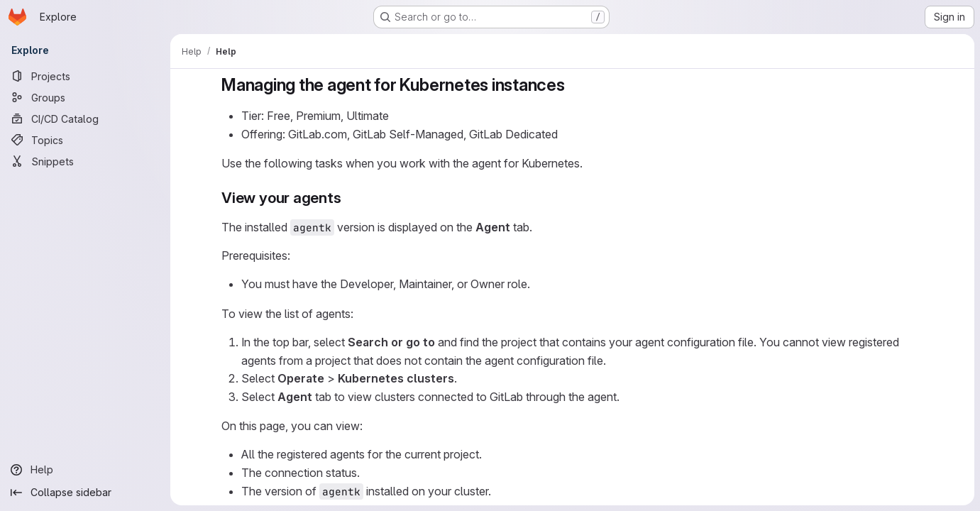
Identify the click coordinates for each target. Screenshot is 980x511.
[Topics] (85, 140)
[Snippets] (85, 161)
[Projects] (85, 76)
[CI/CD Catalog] (85, 119)
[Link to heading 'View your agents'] (349, 198)
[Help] (85, 470)
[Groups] (85, 97)
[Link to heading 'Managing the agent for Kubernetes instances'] (573, 85)
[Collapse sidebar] (85, 493)
